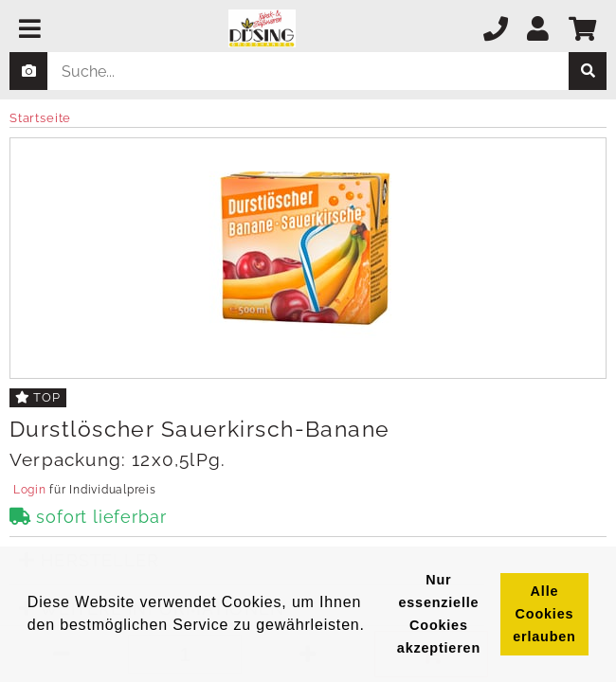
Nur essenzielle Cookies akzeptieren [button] (439, 614)
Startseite (40, 118)
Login (29, 490)
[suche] (588, 71)
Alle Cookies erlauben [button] (544, 614)
